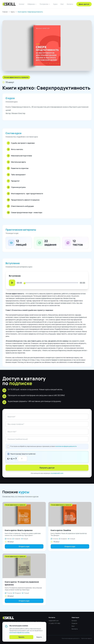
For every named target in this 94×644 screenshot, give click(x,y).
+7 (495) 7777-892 (54, 623)
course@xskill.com (57, 473)
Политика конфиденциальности (71, 638)
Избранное (32, 4)
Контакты (70, 4)
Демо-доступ (84, 4)
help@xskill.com (54, 621)
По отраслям (45, 4)
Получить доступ (47, 468)
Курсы (55, 4)
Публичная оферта (86, 638)
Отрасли (74, 623)
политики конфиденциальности (66, 446)
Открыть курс (24, 546)
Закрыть (39, 637)
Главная (5, 12)
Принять (21, 637)
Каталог (22, 4)
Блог (62, 4)
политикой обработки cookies (19, 633)
